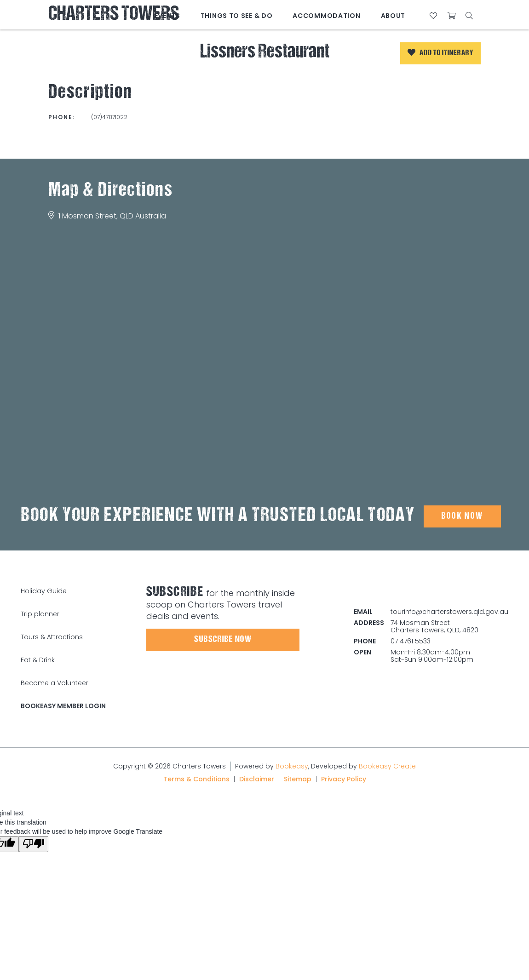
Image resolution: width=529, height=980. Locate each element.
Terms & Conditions (196, 779)
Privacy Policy (344, 779)
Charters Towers (114, 15)
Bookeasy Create (387, 766)
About (393, 16)
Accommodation (326, 16)
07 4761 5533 (411, 641)
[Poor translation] (34, 844)
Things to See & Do (237, 16)
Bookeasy (292, 766)
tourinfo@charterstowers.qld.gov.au (449, 612)
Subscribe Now (223, 640)
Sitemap (298, 779)
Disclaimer (257, 779)
